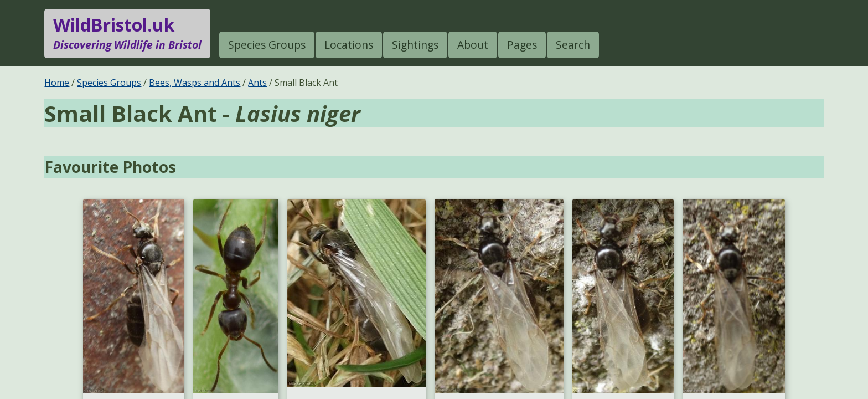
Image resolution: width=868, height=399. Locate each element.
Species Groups (267, 45)
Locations (349, 45)
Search (573, 45)
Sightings (415, 45)
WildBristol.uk (127, 33)
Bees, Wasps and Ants (195, 83)
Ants (257, 83)
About (473, 45)
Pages (522, 45)
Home (57, 83)
